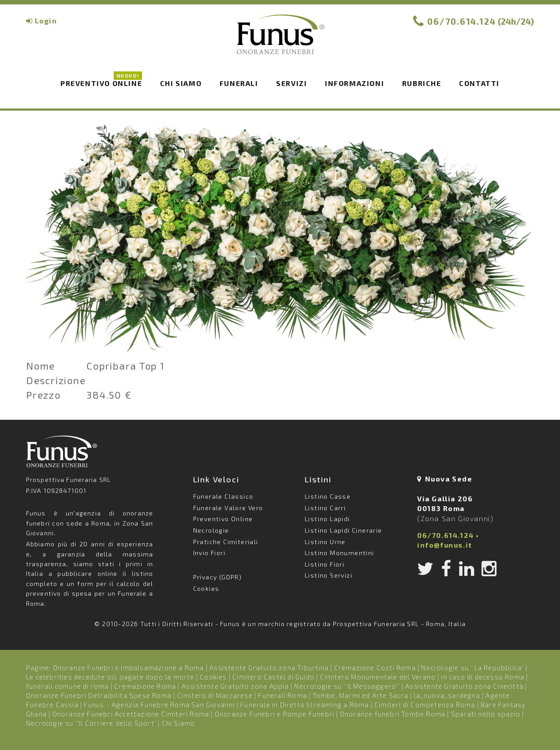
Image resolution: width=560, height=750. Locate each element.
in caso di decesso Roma (483, 677)
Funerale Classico (223, 496)
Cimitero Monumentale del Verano (378, 677)
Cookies (206, 588)
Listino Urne (325, 542)
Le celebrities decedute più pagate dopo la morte (110, 677)
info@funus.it (445, 545)
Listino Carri (325, 508)
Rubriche (422, 83)
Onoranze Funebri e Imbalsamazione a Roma (129, 668)
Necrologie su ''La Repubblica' (472, 668)
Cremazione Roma (145, 686)
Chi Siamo (179, 723)
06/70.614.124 (462, 21)
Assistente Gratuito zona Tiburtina (269, 668)
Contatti (479, 83)
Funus (280, 40)
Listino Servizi (329, 575)
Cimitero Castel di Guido (273, 677)
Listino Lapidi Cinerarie (343, 530)
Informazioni (355, 83)
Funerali (239, 83)
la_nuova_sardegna (447, 695)
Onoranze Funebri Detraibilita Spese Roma (99, 695)
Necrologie (211, 530)
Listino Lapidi (327, 519)
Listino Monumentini (340, 553)
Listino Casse (328, 496)
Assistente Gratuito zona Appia (235, 686)
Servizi (291, 83)
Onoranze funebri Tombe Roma (393, 714)
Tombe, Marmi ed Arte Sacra (360, 695)
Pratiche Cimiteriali (226, 542)
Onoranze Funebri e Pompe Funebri (274, 714)
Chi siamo (181, 83)
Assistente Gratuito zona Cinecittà (464, 686)
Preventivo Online (101, 82)
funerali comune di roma (67, 686)
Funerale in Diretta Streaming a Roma (304, 705)
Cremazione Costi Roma (375, 668)
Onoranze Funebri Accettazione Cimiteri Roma (131, 714)
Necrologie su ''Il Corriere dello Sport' (91, 723)
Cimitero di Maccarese (215, 695)
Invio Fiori (209, 553)
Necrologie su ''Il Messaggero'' (347, 686)
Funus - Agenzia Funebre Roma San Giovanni (159, 705)
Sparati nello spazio (486, 714)
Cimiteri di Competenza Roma (425, 705)
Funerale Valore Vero (228, 508)
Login (46, 21)
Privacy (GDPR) (218, 577)
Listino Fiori (325, 564)
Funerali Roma (282, 695)
